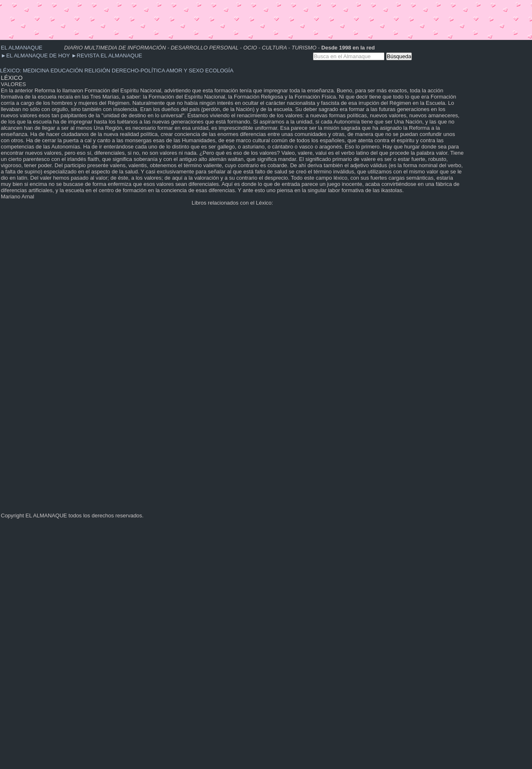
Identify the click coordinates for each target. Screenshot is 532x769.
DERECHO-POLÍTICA (138, 70)
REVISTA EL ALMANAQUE (107, 56)
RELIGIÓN (97, 70)
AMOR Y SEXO (185, 70)
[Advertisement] (151, 19)
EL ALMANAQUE (22, 48)
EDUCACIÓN (66, 70)
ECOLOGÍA (219, 70)
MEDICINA (36, 70)
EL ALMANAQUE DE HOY (36, 56)
